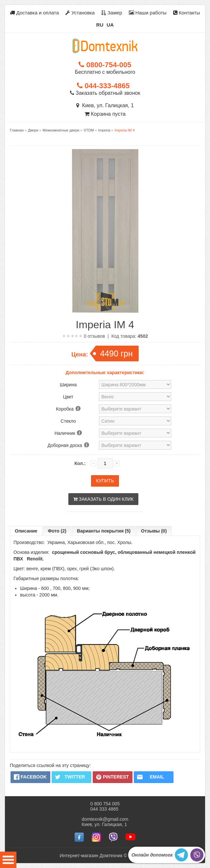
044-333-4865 (103, 86)
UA (110, 25)
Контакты (187, 13)
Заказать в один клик (103, 499)
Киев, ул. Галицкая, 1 (105, 105)
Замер (112, 13)
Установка (80, 13)
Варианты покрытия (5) (104, 531)
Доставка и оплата (34, 13)
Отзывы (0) (154, 531)
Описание (26, 531)
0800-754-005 (105, 65)
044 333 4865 (105, 809)
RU (100, 25)
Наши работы (148, 13)
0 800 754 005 (105, 804)
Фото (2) (57, 531)
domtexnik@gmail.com (105, 819)
